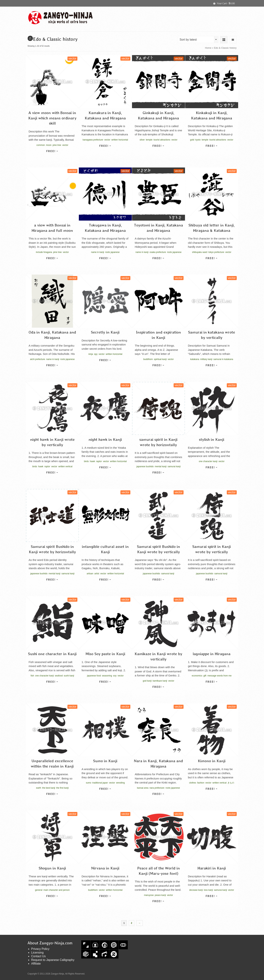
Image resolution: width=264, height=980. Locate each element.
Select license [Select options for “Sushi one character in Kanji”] (52, 688)
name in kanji (98, 252)
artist (97, 574)
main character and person (57, 890)
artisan (90, 574)
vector (65, 145)
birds (35, 466)
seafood (59, 676)
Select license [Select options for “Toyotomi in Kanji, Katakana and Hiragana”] (158, 265)
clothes (192, 783)
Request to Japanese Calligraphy (53, 960)
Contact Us (38, 956)
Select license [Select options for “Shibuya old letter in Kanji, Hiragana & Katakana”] (212, 265)
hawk (41, 466)
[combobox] (198, 39)
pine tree (57, 145)
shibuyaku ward (200, 252)
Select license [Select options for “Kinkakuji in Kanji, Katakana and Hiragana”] (212, 152)
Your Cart (224, 3)
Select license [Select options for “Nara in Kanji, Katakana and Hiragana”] (158, 800)
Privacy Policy (40, 949)
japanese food (94, 676)
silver (142, 140)
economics (197, 676)
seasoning (107, 676)
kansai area (143, 788)
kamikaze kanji (160, 681)
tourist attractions (162, 140)
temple (149, 140)
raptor (47, 466)
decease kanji (196, 890)
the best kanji (49, 788)
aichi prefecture (38, 359)
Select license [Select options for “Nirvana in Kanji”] (105, 902)
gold (192, 140)
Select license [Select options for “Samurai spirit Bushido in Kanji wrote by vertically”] (158, 586)
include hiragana (44, 252)
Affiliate (36, 964)
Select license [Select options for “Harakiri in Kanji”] (212, 902)
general (39, 890)
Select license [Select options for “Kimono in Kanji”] (212, 795)
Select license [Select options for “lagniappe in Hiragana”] (212, 688)
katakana (195, 359)
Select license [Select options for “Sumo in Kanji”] (105, 795)
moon (49, 145)
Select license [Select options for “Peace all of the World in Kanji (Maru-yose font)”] (158, 908)
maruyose (149, 895)
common (41, 145)
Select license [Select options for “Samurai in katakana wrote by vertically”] (212, 372)
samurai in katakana (223, 359)
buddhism (148, 359)
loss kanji (208, 890)
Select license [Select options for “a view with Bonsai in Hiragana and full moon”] (52, 265)
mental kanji (161, 466)
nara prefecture (157, 788)
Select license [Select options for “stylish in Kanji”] (212, 474)
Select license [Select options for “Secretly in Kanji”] (105, 367)
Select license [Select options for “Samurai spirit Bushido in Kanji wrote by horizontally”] (52, 586)
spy (96, 354)
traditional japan (100, 783)
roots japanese (112, 252)
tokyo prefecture (216, 252)
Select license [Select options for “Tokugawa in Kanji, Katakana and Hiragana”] (105, 265)
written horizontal (120, 140)
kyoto (198, 140)
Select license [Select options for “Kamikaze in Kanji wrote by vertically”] (158, 693)
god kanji (147, 681)
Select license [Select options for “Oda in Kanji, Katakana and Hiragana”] (52, 372)
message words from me (219, 676)
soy (115, 676)
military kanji (206, 359)
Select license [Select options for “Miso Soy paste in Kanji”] (105, 688)
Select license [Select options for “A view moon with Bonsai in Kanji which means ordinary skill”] (52, 158)
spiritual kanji (160, 359)
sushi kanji (69, 676)
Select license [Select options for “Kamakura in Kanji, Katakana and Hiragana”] (105, 152)
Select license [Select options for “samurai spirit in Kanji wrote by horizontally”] (158, 479)
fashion (201, 783)
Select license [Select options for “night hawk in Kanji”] (105, 474)
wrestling (120, 783)
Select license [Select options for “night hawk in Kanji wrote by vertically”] (52, 479)
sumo (88, 783)
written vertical (65, 466)
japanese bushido (145, 466)
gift (205, 676)
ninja (91, 354)
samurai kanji (174, 466)
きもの (231, 783)
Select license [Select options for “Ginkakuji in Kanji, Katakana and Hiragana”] (158, 152)
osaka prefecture (158, 252)
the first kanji (62, 788)
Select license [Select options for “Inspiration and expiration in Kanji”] (158, 372)
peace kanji (160, 895)
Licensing (37, 953)
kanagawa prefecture (93, 140)
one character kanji (208, 461)
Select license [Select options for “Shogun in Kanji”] (52, 902)
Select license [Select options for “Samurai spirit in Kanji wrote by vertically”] (212, 586)
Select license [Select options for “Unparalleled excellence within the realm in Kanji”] (52, 800)
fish (32, 676)
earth (39, 788)
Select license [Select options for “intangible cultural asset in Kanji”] (105, 586)
